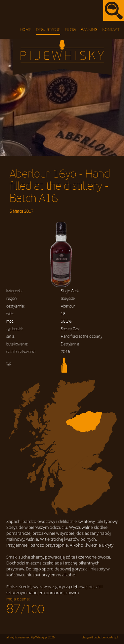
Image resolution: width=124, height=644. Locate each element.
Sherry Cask (71, 329)
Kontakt (111, 30)
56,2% (66, 322)
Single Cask (70, 291)
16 (63, 314)
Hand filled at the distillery (82, 337)
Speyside (68, 299)
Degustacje (48, 30)
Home (25, 30)
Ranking (89, 30)
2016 (65, 352)
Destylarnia (70, 344)
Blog (70, 30)
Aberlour (68, 306)
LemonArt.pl (110, 637)
